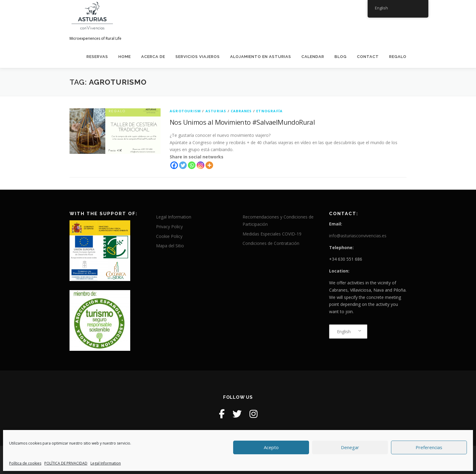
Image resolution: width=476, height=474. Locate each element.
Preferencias (429, 447)
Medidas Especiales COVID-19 (272, 234)
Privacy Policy (169, 227)
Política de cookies (25, 463)
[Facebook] (174, 165)
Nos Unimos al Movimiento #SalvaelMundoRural (242, 122)
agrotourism (185, 111)
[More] (209, 165)
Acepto (271, 447)
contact (368, 57)
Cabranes (241, 111)
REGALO (398, 57)
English (344, 332)
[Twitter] (183, 165)
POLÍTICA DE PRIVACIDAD (66, 463)
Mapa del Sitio (170, 246)
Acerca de (153, 57)
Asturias (216, 111)
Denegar (350, 447)
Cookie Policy (169, 236)
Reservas (97, 57)
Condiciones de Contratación (271, 243)
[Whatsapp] (192, 165)
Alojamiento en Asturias (261, 57)
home (125, 57)
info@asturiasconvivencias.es (358, 236)
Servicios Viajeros (198, 57)
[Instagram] (201, 165)
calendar (313, 57)
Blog (341, 57)
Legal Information (106, 463)
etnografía (269, 111)
